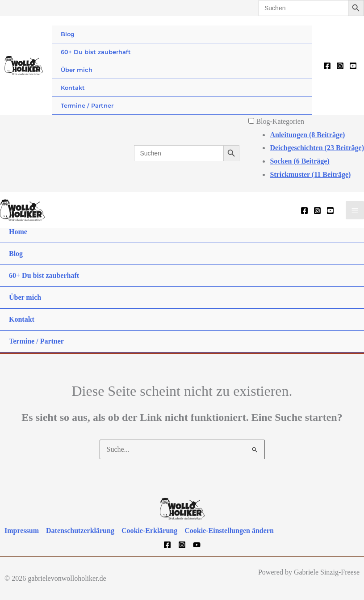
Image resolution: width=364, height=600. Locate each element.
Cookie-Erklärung (149, 531)
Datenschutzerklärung (80, 531)
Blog (68, 34)
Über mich (77, 70)
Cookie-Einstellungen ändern (229, 531)
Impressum (22, 531)
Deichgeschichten (317, 148)
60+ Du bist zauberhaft (96, 52)
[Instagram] (340, 66)
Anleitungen (307, 135)
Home (18, 232)
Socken (299, 161)
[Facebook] (327, 66)
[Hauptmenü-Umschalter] (355, 210)
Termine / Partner (87, 105)
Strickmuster (310, 174)
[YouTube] (353, 66)
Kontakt (73, 88)
